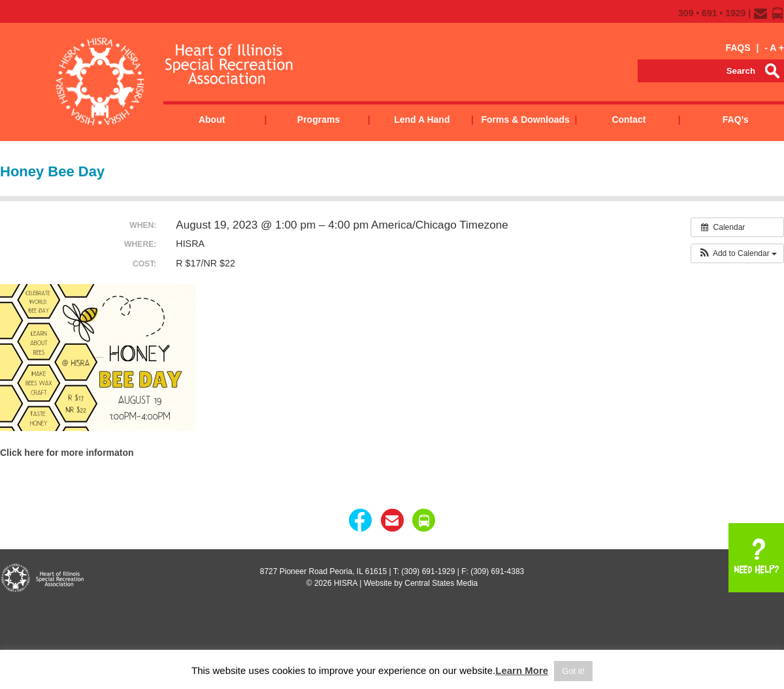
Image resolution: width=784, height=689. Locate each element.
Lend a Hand (422, 120)
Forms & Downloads (525, 120)
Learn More (522, 670)
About (212, 120)
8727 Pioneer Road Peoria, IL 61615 (323, 571)
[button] (737, 253)
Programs (318, 120)
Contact (629, 120)
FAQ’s (736, 120)
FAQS (738, 48)
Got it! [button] (573, 671)
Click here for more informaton (67, 453)
